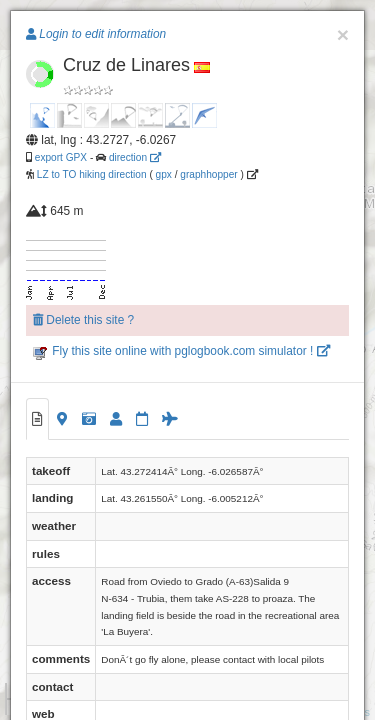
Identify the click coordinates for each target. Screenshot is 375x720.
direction (135, 157)
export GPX (61, 157)
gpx (164, 174)
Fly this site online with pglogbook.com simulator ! (181, 351)
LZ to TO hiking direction (90, 174)
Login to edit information (96, 34)
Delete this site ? (83, 320)
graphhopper (208, 174)
